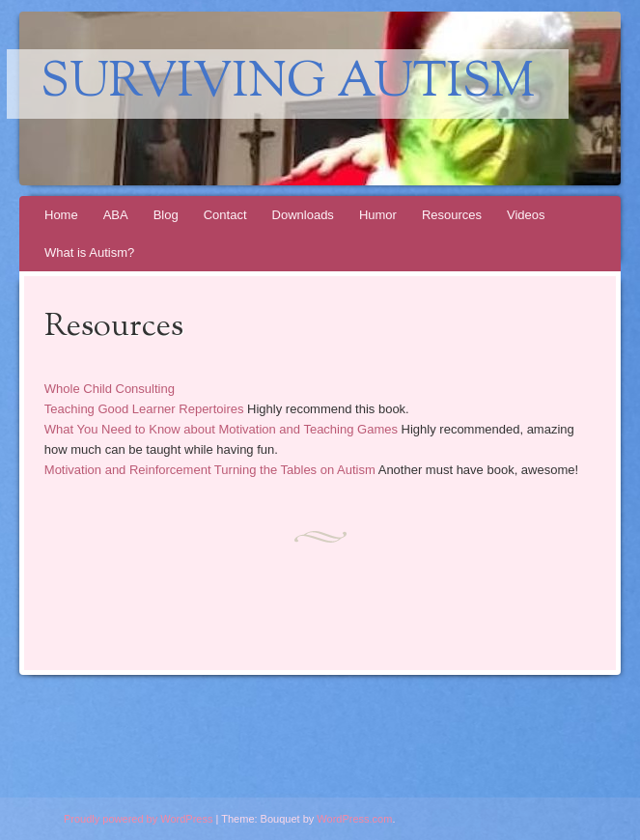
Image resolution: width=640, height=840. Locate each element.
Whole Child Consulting (110, 389)
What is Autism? (89, 252)
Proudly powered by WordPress (138, 819)
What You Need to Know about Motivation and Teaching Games (221, 429)
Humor (378, 215)
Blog (166, 215)
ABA (116, 215)
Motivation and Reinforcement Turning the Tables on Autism (210, 470)
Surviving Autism (288, 84)
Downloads (303, 215)
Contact (225, 215)
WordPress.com (354, 819)
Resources (452, 215)
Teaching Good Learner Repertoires (144, 409)
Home (61, 215)
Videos (526, 215)
